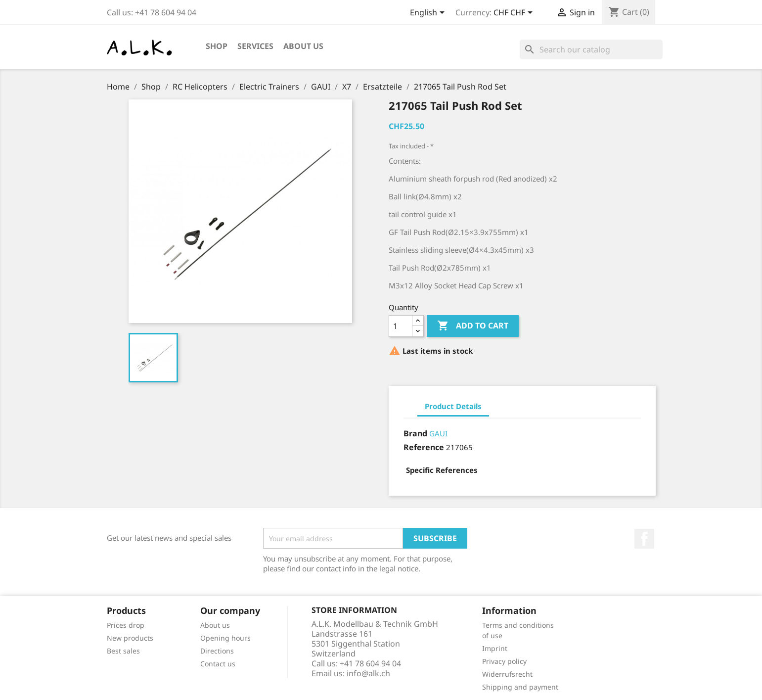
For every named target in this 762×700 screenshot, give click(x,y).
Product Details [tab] (453, 406)
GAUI (438, 433)
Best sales (123, 651)
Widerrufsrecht (507, 674)
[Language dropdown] (429, 13)
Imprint (495, 648)
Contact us (218, 664)
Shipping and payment (520, 687)
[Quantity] (401, 326)
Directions (217, 651)
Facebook (644, 539)
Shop (217, 46)
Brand (415, 433)
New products (130, 638)
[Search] (591, 49)
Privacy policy (504, 661)
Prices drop (126, 625)
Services (255, 46)
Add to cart (473, 326)
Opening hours (225, 638)
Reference (424, 447)
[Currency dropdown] (515, 13)
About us (303, 46)
